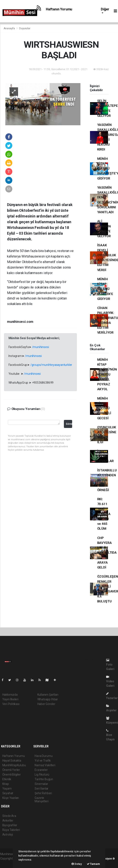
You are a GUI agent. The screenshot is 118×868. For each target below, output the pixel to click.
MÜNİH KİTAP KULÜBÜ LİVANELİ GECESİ (104, 408)
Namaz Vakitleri (45, 765)
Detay (77, 864)
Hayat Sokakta (12, 761)
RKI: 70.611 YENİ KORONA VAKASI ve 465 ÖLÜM (104, 514)
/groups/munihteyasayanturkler (51, 365)
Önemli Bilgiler (12, 775)
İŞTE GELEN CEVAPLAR (105, 456)
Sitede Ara (9, 816)
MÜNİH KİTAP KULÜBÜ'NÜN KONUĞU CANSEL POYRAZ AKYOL (107, 375)
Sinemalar (41, 784)
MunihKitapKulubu (14, 765)
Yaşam (7, 789)
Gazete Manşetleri (41, 800)
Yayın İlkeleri (10, 699)
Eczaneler (41, 770)
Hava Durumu (44, 756)
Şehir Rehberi (43, 793)
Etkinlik (7, 779)
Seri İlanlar (41, 789)
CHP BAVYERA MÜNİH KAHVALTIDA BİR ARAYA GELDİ (107, 553)
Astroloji (8, 835)
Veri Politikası (11, 704)
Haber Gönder (46, 704)
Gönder (69, 424)
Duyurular (25, 28)
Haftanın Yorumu (59, 9)
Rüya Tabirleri (11, 830)
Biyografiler (10, 825)
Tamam (93, 864)
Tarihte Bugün (44, 779)
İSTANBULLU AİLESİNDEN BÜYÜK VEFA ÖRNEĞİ (107, 480)
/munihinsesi (41, 347)
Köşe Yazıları (11, 798)
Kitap (6, 784)
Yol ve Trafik (43, 761)
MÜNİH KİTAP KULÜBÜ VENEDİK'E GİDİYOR (105, 289)
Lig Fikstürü (42, 775)
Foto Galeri (110, 665)
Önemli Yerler (11, 770)
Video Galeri (110, 681)
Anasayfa (10, 28)
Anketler (8, 821)
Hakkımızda (10, 695)
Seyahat (8, 793)
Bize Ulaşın (110, 735)
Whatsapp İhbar (48, 699)
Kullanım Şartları (48, 695)
